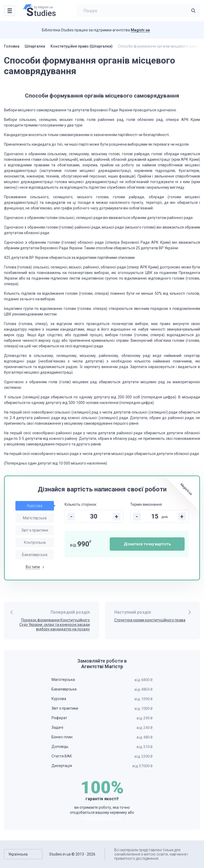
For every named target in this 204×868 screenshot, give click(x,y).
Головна (12, 46)
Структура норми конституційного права (150, 620)
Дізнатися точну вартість (147, 544)
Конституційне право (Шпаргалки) (82, 46)
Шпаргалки (35, 46)
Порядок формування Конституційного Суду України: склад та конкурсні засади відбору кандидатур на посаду (55, 625)
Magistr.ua (140, 30)
